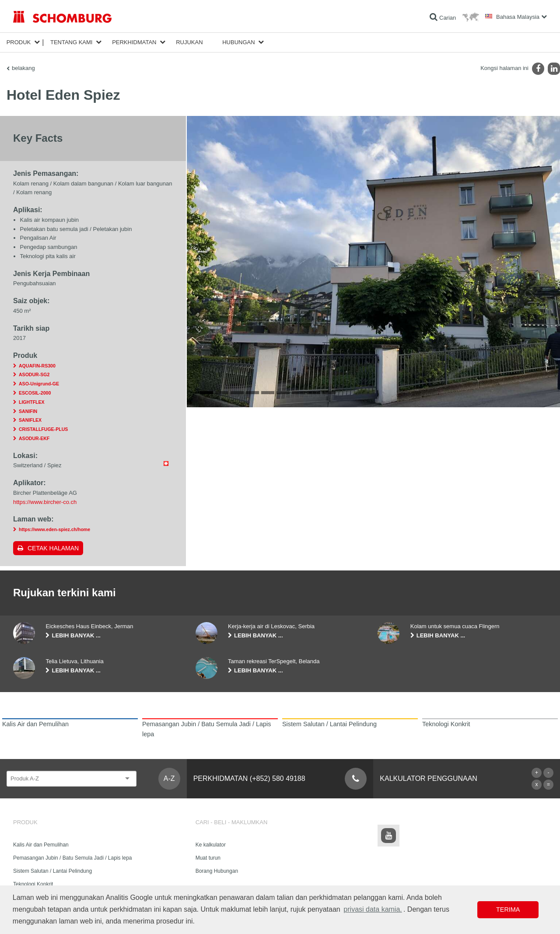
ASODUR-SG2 (34, 374)
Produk (19, 42)
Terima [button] (508, 910)
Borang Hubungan (217, 871)
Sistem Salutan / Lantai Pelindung (52, 871)
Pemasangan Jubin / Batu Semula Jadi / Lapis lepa (73, 858)
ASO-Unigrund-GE (39, 384)
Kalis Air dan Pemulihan (41, 845)
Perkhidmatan (134, 42)
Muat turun (208, 858)
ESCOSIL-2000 (35, 393)
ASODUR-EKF (34, 438)
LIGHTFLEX (32, 402)
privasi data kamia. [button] (373, 909)
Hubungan (238, 42)
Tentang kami (72, 42)
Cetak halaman (53, 548)
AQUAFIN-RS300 (37, 366)
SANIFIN (28, 411)
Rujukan (189, 42)
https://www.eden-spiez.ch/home (54, 529)
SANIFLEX (30, 420)
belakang (23, 68)
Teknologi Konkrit (33, 884)
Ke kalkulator (211, 845)
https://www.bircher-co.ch (45, 502)
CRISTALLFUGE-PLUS (43, 429)
